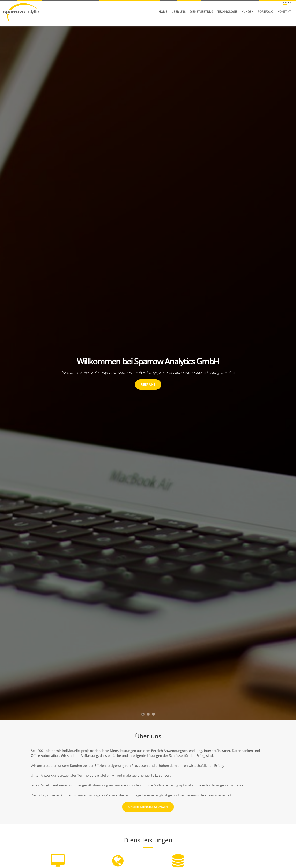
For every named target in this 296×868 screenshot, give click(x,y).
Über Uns (148, 384)
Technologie (227, 12)
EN (289, 2)
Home (163, 12)
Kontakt (284, 12)
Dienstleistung (202, 12)
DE (285, 2)
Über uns (179, 12)
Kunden (248, 12)
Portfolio (266, 12)
